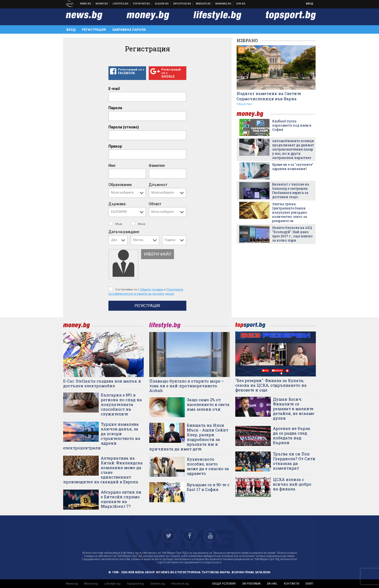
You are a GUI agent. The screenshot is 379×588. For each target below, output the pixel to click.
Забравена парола (129, 30)
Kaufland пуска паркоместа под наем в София (292, 125)
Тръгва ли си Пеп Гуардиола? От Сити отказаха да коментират (294, 461)
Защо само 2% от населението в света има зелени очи (208, 404)
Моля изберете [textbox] (122, 193)
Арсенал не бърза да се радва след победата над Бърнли (291, 435)
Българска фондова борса (182, 4)
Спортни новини (142, 4)
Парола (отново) (124, 127)
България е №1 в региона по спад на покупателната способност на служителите (121, 404)
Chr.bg (241, 4)
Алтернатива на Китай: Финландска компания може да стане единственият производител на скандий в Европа (103, 470)
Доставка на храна (162, 4)
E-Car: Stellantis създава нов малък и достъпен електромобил (102, 383)
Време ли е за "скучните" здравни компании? (293, 167)
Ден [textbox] (114, 240)
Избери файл (158, 254)
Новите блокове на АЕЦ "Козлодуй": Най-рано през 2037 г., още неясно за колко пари (292, 234)
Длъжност (158, 185)
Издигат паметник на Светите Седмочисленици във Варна (269, 96)
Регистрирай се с (127, 72)
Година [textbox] (170, 240)
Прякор (115, 146)
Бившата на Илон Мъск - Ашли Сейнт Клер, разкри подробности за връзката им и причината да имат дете (189, 437)
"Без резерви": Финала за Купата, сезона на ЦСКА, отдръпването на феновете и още (271, 385)
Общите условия (152, 289)
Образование (120, 185)
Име (112, 165)
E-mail (114, 89)
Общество (244, 104)
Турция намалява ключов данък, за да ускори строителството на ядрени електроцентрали (102, 436)
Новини (86, 4)
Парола (115, 108)
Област (155, 204)
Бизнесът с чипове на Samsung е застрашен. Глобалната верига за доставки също (291, 190)
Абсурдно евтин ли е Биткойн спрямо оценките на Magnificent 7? (121, 499)
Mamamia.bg (223, 4)
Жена (138, 224)
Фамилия (157, 165)
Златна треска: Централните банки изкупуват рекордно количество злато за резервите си (290, 212)
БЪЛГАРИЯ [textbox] (119, 212)
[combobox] (127, 193)
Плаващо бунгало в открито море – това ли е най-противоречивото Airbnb (187, 386)
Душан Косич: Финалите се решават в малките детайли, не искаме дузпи (294, 409)
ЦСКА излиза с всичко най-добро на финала (292, 484)
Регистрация (94, 30)
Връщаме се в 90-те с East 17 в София (208, 487)
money (253, 114)
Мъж (116, 224)
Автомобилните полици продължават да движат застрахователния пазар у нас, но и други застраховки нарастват (293, 149)
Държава (117, 204)
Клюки (121, 4)
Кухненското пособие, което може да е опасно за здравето (208, 466)
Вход (310, 4)
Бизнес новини (102, 4)
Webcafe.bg (203, 4)
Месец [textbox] (138, 240)
